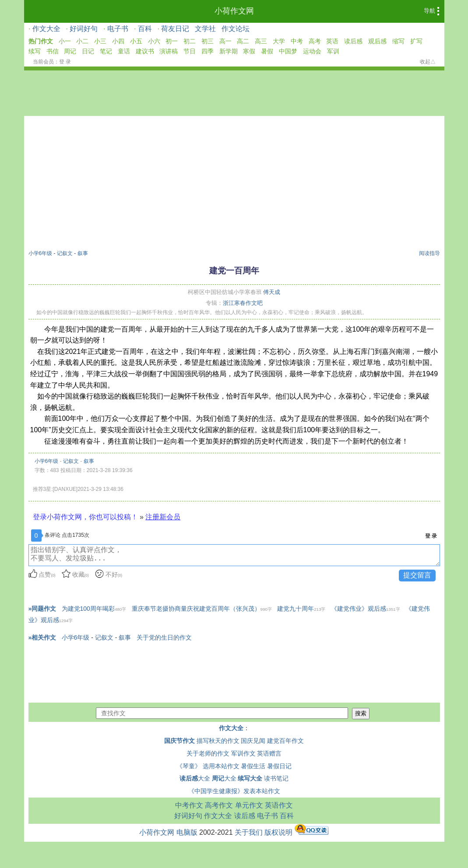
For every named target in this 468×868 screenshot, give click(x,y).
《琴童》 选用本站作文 (208, 766)
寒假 (249, 51)
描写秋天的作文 (218, 741)
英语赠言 (269, 753)
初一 (172, 41)
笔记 (106, 51)
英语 (332, 41)
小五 (136, 41)
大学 (279, 41)
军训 (333, 51)
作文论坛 (236, 29)
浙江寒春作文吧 (243, 303)
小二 (82, 41)
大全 (195, 778)
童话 (124, 51)
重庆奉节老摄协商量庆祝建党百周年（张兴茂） (202, 609)
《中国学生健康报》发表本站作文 (234, 791)
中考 (297, 41)
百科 (145, 29)
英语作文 (279, 805)
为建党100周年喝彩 (94, 609)
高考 (315, 41)
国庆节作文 (179, 741)
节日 (190, 51)
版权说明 (278, 832)
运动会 (312, 51)
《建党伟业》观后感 (366, 609)
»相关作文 (42, 637)
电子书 (118, 29)
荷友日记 (175, 29)
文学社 (205, 29)
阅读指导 (429, 253)
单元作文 (249, 805)
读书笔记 (276, 778)
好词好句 (84, 29)
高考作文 (219, 805)
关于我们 (249, 832)
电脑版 (187, 832)
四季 (208, 51)
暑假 (267, 51)
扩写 (416, 41)
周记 (70, 51)
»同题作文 (42, 609)
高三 (261, 41)
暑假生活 (253, 766)
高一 (225, 41)
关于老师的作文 (208, 753)
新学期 (229, 51)
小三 (100, 41)
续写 (35, 51)
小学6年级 (40, 253)
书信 (53, 51)
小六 (154, 41)
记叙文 (65, 253)
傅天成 (272, 292)
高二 (243, 41)
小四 (118, 41)
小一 (65, 41)
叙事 (83, 253)
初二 (190, 41)
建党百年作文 (285, 741)
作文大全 (46, 29)
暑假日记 (279, 766)
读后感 (353, 41)
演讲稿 (169, 51)
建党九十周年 (301, 609)
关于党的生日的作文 (164, 637)
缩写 (398, 41)
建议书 (145, 51)
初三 (208, 41)
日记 (88, 51)
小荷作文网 (234, 11)
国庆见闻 (253, 741)
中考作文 (189, 805)
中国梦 (288, 51)
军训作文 (243, 753)
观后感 (377, 41)
